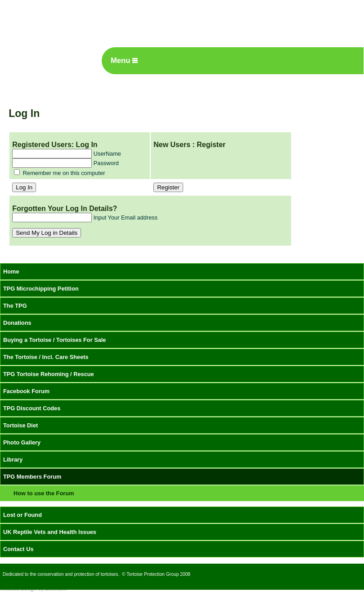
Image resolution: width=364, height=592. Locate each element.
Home (11, 271)
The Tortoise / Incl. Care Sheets (46, 357)
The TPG (15, 306)
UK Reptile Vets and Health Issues (50, 532)
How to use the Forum (44, 493)
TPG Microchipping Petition (41, 289)
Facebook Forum (26, 391)
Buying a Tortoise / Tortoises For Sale (55, 340)
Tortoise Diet (20, 425)
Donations (17, 323)
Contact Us (18, 549)
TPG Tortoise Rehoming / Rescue (49, 374)
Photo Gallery (22, 442)
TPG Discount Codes (32, 408)
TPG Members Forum (32, 477)
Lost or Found (22, 515)
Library (13, 460)
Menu (124, 61)
